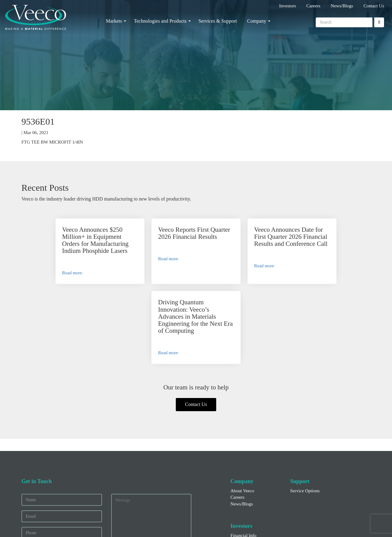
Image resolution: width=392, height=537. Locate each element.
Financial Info (244, 463)
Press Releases (244, 469)
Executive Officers (248, 476)
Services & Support (218, 21)
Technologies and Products (160, 21)
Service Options (305, 418)
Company (257, 21)
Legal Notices (259, 523)
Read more (47, 280)
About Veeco (243, 418)
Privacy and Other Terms (213, 523)
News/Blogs (342, 6)
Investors (288, 6)
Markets (114, 21)
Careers (313, 6)
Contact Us (374, 6)
